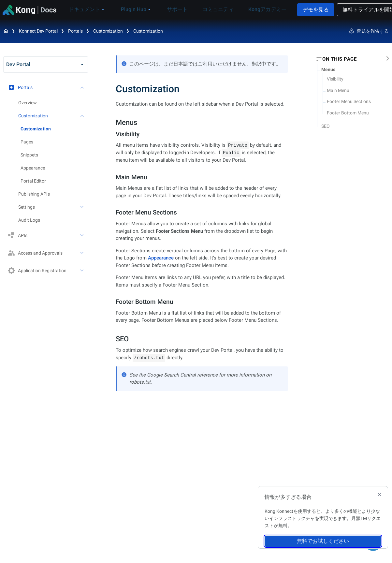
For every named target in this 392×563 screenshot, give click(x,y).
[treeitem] (54, 129)
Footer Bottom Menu (348, 113)
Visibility (335, 79)
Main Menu (338, 90)
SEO (326, 126)
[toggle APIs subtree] (82, 235)
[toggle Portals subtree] (82, 87)
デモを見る (305, 10)
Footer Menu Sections (349, 101)
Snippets (29, 155)
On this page (339, 59)
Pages (27, 142)
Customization (148, 31)
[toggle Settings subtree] (82, 207)
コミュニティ (211, 9)
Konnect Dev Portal (38, 31)
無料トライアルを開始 (358, 10)
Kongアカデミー (255, 9)
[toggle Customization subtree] (82, 116)
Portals (75, 31)
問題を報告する (369, 31)
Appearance (33, 168)
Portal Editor (33, 181)
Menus (328, 69)
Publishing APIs (34, 194)
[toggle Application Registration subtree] (82, 271)
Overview (28, 103)
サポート (175, 9)
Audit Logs (29, 220)
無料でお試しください (323, 541)
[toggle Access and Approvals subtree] (82, 253)
